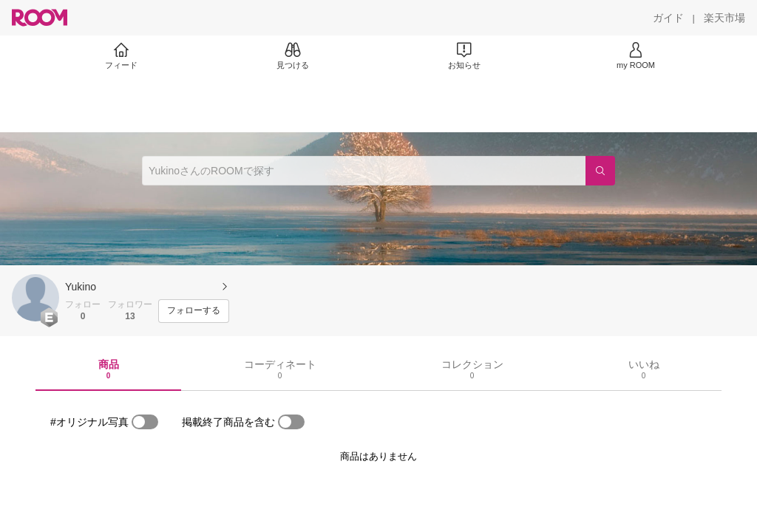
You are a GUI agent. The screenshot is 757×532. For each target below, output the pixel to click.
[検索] (600, 171)
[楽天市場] (724, 18)
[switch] (145, 422)
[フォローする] (194, 311)
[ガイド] (668, 18)
